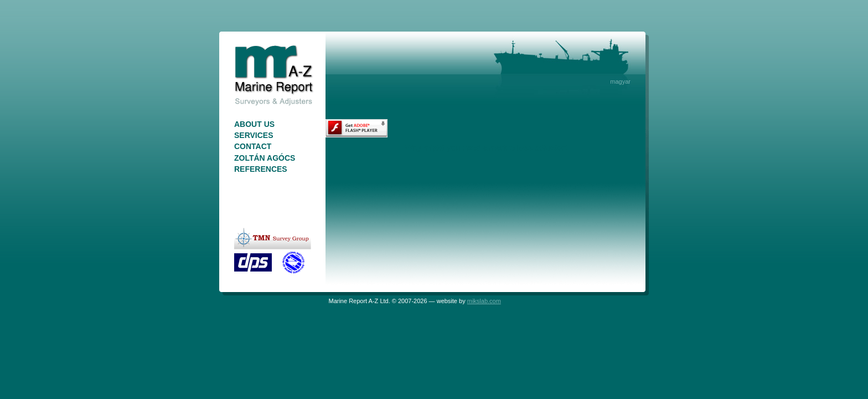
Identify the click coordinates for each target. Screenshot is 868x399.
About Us (254, 124)
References (261, 169)
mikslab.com (484, 301)
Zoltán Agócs (265, 158)
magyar (620, 81)
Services (254, 135)
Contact (253, 146)
